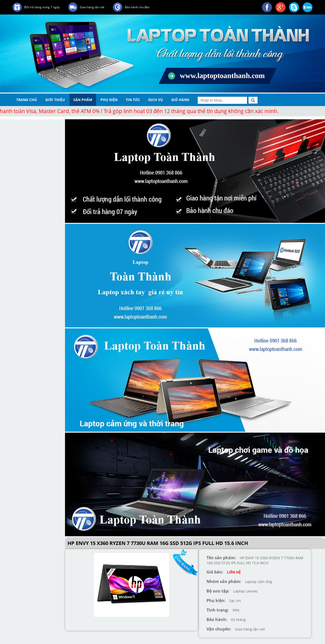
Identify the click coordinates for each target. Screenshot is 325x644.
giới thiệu (55, 100)
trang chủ (27, 100)
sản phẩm (83, 100)
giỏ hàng (180, 100)
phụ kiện (109, 100)
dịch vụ (156, 100)
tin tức (133, 100)
